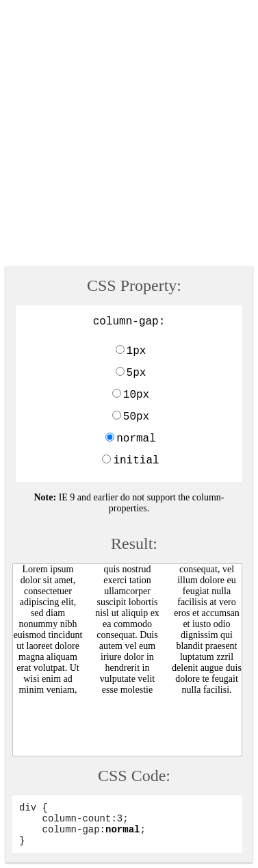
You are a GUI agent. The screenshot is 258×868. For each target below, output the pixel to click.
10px (136, 395)
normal (136, 439)
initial (136, 461)
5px (137, 373)
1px (137, 351)
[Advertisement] (129, 135)
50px (136, 417)
